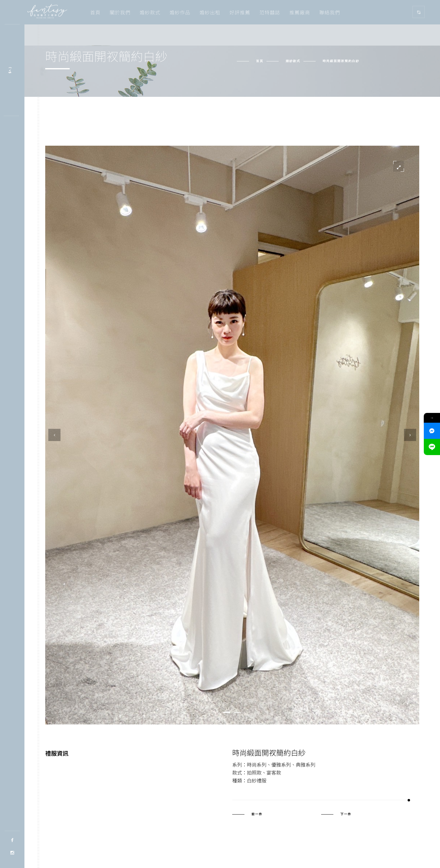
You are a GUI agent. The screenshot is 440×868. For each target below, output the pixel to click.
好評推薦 (240, 12)
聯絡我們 (330, 12)
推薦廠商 (300, 12)
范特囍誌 (270, 12)
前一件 (257, 814)
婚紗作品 (180, 12)
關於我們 (120, 12)
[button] (227, 712)
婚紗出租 (210, 12)
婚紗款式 (150, 12)
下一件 (346, 814)
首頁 (95, 12)
